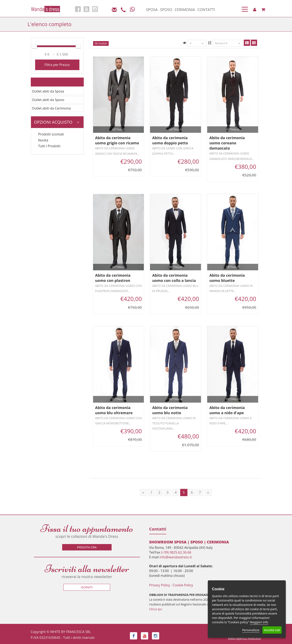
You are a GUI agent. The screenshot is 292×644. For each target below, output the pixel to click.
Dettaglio (118, 130)
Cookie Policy (183, 585)
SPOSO (166, 10)
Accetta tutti (272, 630)
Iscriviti (87, 587)
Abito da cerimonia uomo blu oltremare (114, 410)
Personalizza (251, 630)
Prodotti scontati (51, 134)
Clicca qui (156, 609)
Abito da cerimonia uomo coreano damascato (227, 143)
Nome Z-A (228, 43)
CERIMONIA (185, 10)
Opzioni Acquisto (57, 122)
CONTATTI (206, 10)
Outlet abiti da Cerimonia (51, 108)
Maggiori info (259, 622)
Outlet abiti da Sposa (48, 91)
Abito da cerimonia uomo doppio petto (170, 140)
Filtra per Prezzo (57, 65)
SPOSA (152, 10)
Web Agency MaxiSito (245, 638)
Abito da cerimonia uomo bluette (227, 278)
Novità (43, 140)
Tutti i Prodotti (49, 146)
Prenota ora (87, 547)
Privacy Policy (160, 585)
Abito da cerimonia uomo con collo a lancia (174, 278)
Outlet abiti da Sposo (48, 100)
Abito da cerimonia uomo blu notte (170, 410)
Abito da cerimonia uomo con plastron (113, 278)
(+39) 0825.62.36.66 (176, 552)
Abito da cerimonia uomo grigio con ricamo (117, 140)
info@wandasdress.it (176, 557)
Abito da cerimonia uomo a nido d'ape (227, 410)
